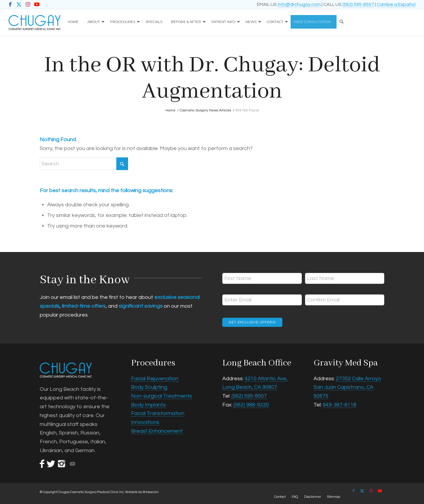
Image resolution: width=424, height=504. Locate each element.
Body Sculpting (149, 387)
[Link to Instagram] (28, 4)
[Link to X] (19, 4)
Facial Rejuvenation (155, 379)
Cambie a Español (396, 4)
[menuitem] (348, 20)
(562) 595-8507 (358, 4)
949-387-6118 (339, 405)
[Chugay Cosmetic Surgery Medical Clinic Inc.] (35, 22)
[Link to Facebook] (10, 4)
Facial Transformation (158, 413)
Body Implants (148, 405)
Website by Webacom (142, 492)
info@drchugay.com (299, 4)
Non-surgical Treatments (162, 396)
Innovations (145, 422)
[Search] (340, 20)
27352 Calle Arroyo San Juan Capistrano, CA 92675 (347, 387)
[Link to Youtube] (37, 4)
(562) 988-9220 (251, 405)
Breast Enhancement (157, 431)
